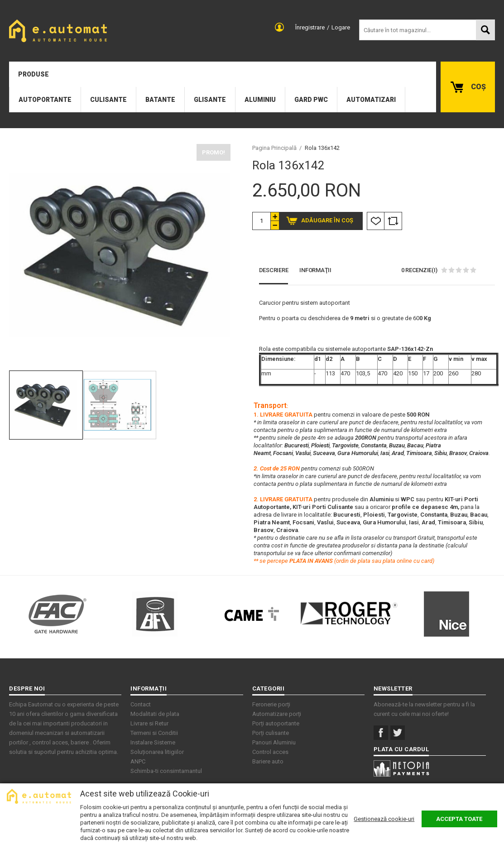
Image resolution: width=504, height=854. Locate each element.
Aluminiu (260, 100)
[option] (120, 255)
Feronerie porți (271, 704)
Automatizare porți (277, 714)
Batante (160, 100)
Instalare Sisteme (153, 742)
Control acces (270, 752)
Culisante (108, 100)
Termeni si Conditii (154, 733)
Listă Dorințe (376, 221)
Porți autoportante (276, 723)
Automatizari (371, 100)
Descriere (274, 270)
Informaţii (315, 270)
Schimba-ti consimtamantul (166, 771)
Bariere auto (268, 761)
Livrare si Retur (149, 723)
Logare (341, 27)
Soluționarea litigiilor (157, 752)
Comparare (393, 221)
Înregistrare (310, 27)
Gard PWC (311, 100)
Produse (34, 74)
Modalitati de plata (155, 714)
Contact (141, 704)
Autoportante (45, 100)
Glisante (210, 100)
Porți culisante (271, 733)
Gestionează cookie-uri (384, 819)
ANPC (138, 761)
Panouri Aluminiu (274, 742)
